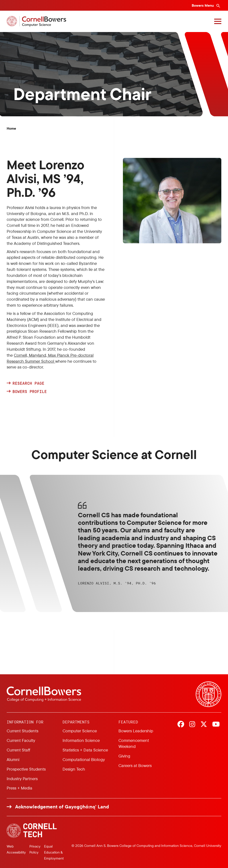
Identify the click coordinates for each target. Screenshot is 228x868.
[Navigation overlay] (218, 21)
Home (11, 128)
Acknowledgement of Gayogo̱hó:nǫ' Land (62, 807)
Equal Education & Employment (54, 852)
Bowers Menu (203, 5)
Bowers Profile (31, 392)
